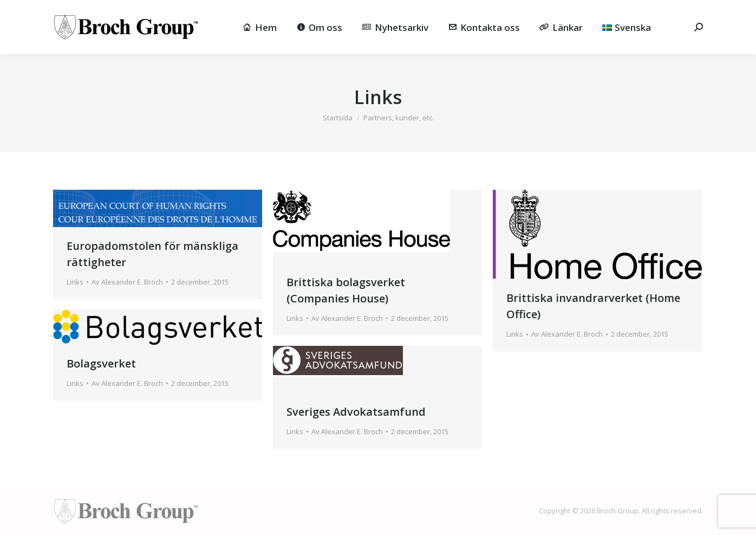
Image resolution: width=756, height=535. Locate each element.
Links (75, 282)
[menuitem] (627, 27)
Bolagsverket (101, 363)
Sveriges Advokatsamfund (356, 412)
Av (127, 282)
